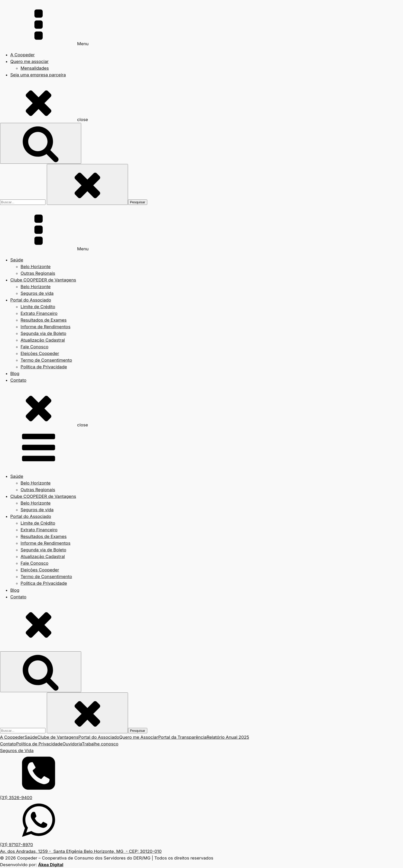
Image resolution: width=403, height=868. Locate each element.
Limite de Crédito (38, 307)
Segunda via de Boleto (43, 333)
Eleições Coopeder (40, 353)
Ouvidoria (72, 744)
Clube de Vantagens (58, 737)
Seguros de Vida (17, 751)
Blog (15, 373)
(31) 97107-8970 (16, 845)
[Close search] (87, 184)
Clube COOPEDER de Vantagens (43, 280)
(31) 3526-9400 (16, 798)
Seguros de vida (37, 293)
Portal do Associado (31, 300)
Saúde (17, 260)
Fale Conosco (34, 347)
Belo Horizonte (36, 267)
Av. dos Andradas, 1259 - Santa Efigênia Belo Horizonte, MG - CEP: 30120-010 (81, 851)
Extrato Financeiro (39, 313)
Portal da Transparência (182, 737)
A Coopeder (22, 55)
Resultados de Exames (44, 320)
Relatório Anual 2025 (228, 737)
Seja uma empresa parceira (38, 75)
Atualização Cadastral (43, 340)
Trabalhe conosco (100, 744)
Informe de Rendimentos (45, 327)
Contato (18, 380)
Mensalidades (35, 68)
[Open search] (41, 143)
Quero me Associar (139, 737)
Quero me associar (29, 61)
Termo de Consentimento (46, 360)
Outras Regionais (38, 273)
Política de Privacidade (44, 367)
